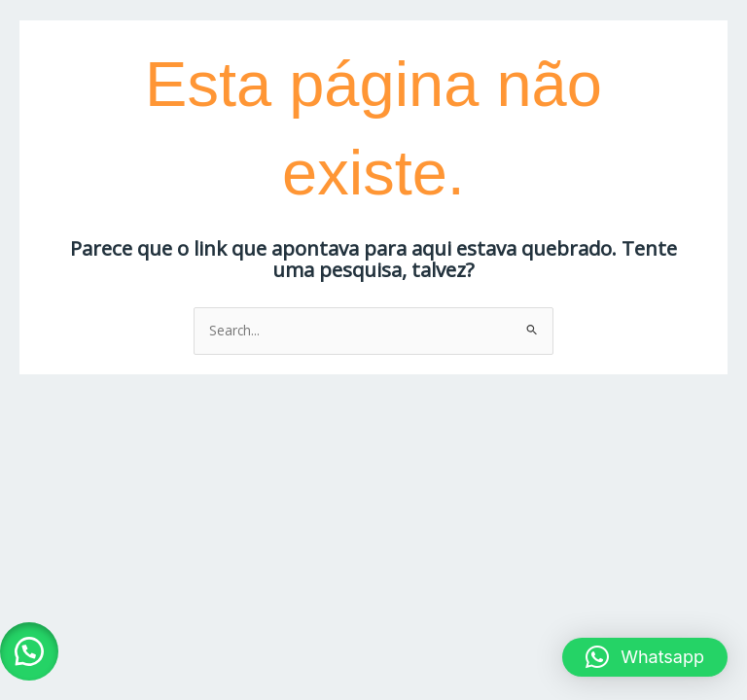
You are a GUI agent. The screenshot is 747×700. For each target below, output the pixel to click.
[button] (29, 651)
